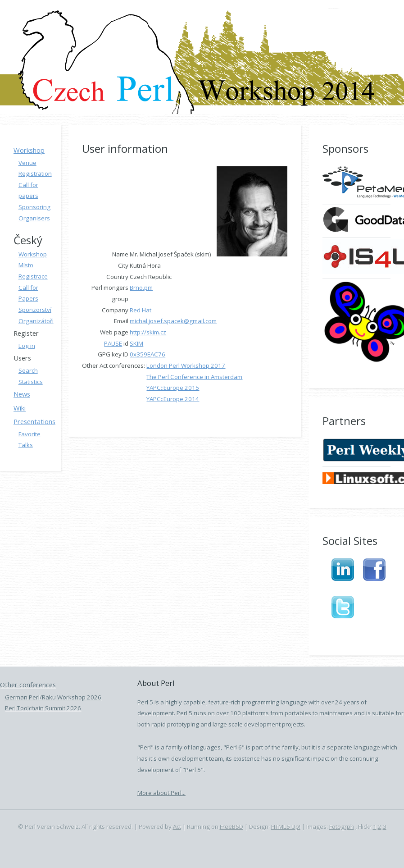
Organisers (34, 218)
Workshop (29, 150)
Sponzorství (35, 310)
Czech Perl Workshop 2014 (334, 9)
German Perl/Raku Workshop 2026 (53, 697)
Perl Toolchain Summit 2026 (43, 708)
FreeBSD (232, 827)
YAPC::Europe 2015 (173, 388)
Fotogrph (342, 827)
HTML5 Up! (286, 827)
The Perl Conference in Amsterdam (194, 377)
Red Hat (141, 310)
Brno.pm (141, 288)
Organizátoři (36, 321)
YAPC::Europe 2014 (173, 399)
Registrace (33, 276)
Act (177, 827)
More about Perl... (161, 793)
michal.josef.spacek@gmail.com (173, 321)
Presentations (34, 421)
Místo (26, 265)
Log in (27, 346)
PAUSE (113, 343)
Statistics (31, 382)
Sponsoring (34, 207)
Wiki (20, 408)
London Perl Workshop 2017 (186, 365)
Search (28, 370)
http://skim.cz (148, 332)
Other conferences (28, 685)
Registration (35, 174)
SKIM (136, 343)
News (22, 394)
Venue (27, 163)
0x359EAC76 (148, 354)
